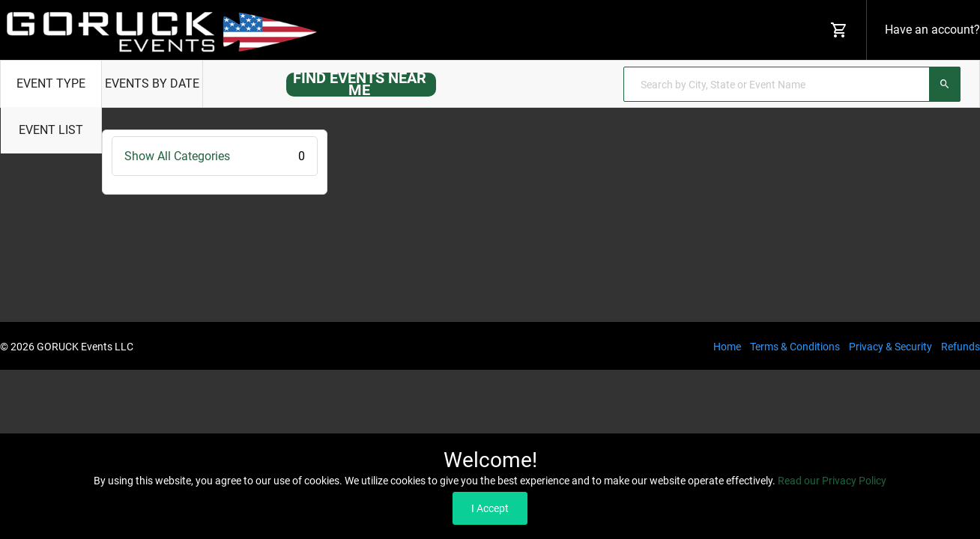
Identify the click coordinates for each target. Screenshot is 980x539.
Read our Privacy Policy (832, 481)
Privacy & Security (890, 347)
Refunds (961, 347)
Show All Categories (215, 156)
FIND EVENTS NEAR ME (360, 84)
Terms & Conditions (795, 347)
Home (727, 347)
